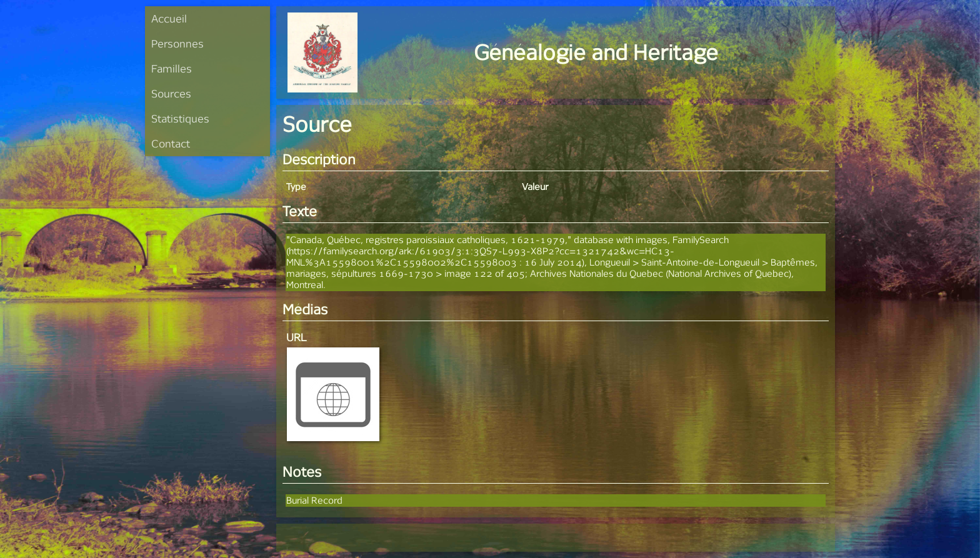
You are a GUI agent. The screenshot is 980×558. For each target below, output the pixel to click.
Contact (171, 143)
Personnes (177, 43)
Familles (172, 68)
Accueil (169, 18)
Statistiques (180, 118)
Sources (171, 93)
